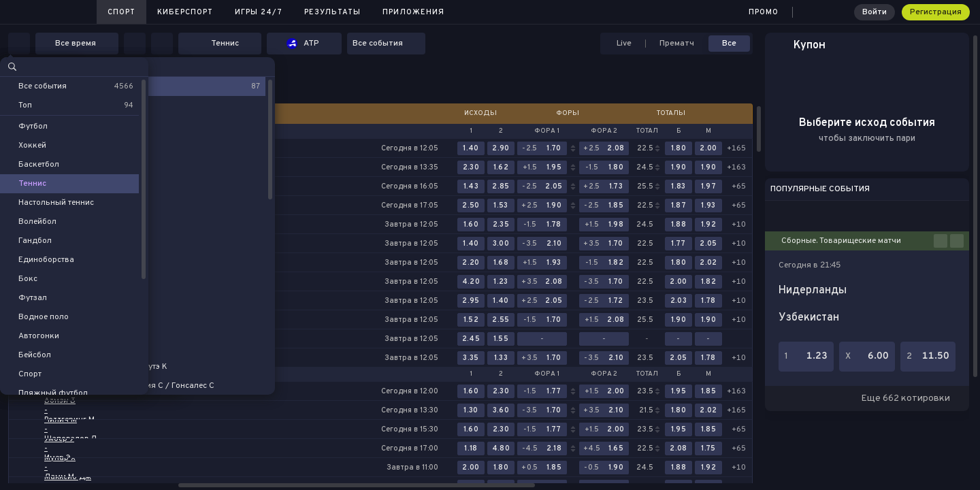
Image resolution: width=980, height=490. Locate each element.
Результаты (332, 12)
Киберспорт (185, 12)
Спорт (121, 12)
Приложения (413, 12)
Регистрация (936, 12)
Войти (875, 12)
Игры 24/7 (259, 12)
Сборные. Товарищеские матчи (841, 241)
